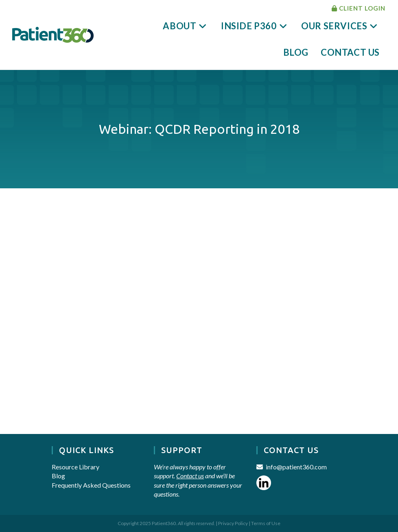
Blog (58, 476)
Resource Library (75, 467)
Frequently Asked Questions (91, 485)
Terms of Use (266, 523)
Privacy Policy (233, 523)
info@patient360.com (296, 467)
